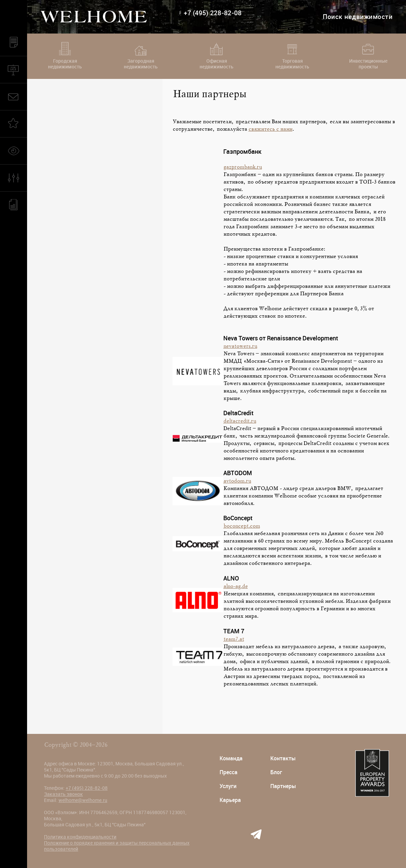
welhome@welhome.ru (83, 800)
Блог (276, 772)
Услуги (228, 786)
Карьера (230, 800)
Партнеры (283, 786)
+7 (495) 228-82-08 (213, 13)
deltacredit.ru (240, 421)
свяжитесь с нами (270, 129)
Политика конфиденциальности (80, 837)
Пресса (229, 772)
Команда (231, 758)
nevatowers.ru (240, 346)
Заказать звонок (63, 794)
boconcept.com (242, 526)
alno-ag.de (235, 587)
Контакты (283, 758)
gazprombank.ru (243, 167)
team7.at (234, 639)
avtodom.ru (237, 481)
